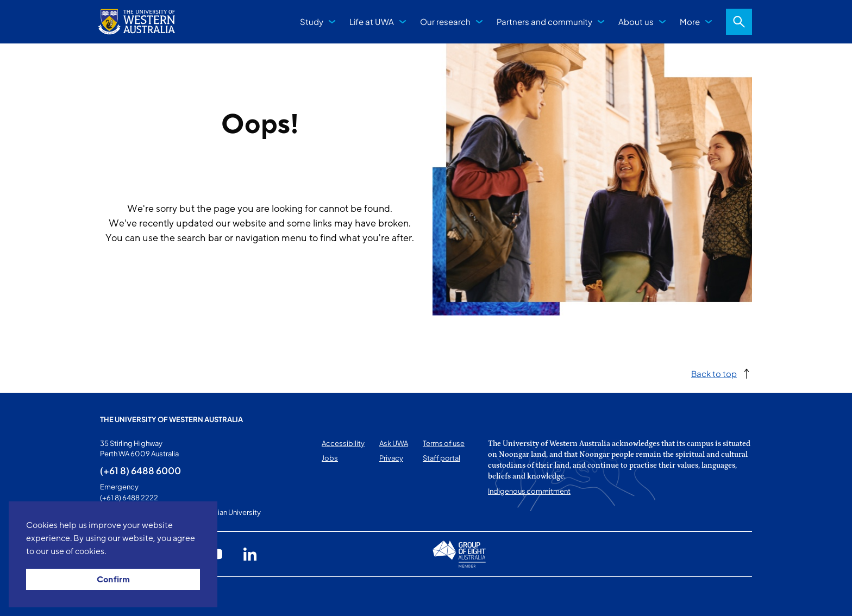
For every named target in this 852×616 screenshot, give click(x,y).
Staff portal (441, 458)
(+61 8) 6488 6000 (140, 470)
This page (115, 596)
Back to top (714, 373)
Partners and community (544, 21)
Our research (445, 21)
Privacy (391, 458)
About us (636, 21)
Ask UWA (394, 443)
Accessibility (343, 443)
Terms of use (444, 443)
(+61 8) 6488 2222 (129, 498)
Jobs (330, 458)
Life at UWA (372, 21)
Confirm (113, 580)
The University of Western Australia (171, 419)
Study (312, 21)
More (690, 21)
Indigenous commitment (529, 491)
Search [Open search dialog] (739, 22)
